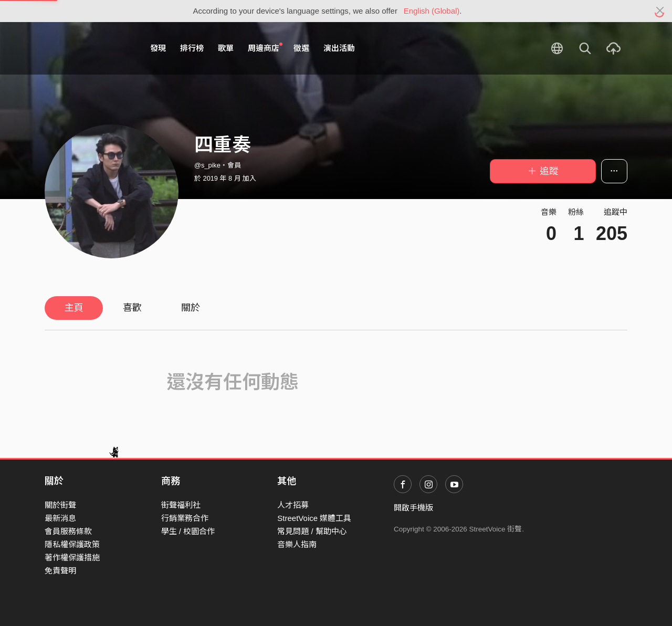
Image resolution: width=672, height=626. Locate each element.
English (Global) (432, 11)
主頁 (74, 308)
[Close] (660, 11)
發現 (158, 48)
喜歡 (132, 308)
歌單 (226, 48)
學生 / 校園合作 (188, 531)
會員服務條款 (68, 531)
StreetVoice (88, 48)
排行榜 (192, 48)
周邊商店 (265, 48)
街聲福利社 (181, 505)
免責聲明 (60, 571)
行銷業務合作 (185, 518)
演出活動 (339, 48)
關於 (191, 308)
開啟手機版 (413, 508)
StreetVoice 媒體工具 (314, 518)
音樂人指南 (297, 544)
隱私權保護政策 (72, 544)
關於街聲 (60, 505)
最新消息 (60, 518)
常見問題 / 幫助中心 (312, 531)
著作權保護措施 (72, 557)
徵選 (301, 48)
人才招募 (293, 505)
